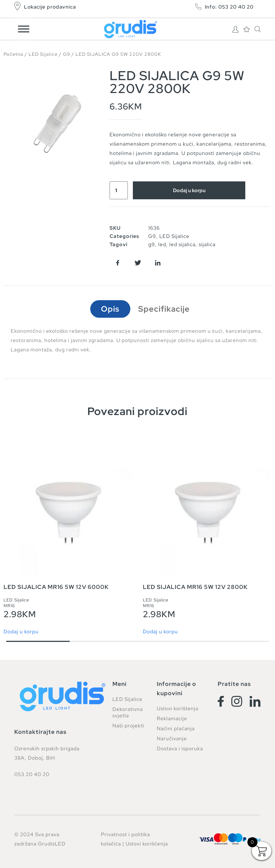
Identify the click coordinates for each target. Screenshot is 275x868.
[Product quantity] (119, 190)
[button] (118, 263)
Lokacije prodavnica (50, 7)
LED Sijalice (43, 54)
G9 (67, 54)
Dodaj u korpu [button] (21, 632)
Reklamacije (172, 718)
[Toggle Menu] (24, 29)
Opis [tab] (110, 309)
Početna (13, 54)
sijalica (207, 244)
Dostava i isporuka (180, 748)
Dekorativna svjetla (128, 712)
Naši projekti (128, 726)
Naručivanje (172, 738)
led (162, 244)
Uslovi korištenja (178, 708)
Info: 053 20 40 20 (229, 7)
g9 (152, 244)
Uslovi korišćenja (147, 844)
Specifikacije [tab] (164, 309)
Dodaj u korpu (189, 190)
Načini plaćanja (176, 728)
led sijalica (182, 244)
